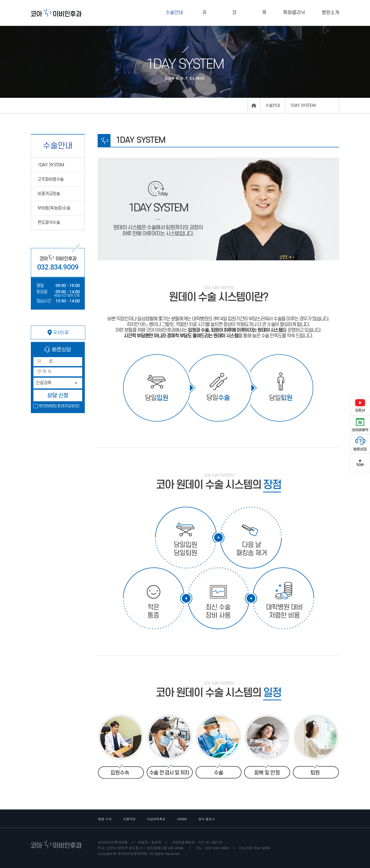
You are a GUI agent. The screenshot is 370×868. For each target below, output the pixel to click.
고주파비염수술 (51, 179)
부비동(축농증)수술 (54, 208)
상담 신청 (58, 395)
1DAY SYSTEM (51, 165)
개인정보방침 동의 (51, 406)
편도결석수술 (49, 223)
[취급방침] (71, 406)
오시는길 (58, 333)
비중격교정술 (49, 194)
